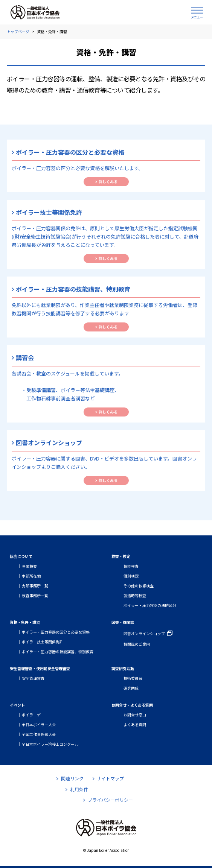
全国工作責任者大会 (39, 734)
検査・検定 (121, 556)
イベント (17, 705)
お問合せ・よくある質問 (132, 705)
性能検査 (131, 566)
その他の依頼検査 (139, 586)
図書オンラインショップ (144, 633)
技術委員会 (133, 678)
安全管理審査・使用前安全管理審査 (40, 668)
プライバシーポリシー (108, 800)
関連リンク (70, 778)
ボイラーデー (33, 715)
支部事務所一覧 (35, 586)
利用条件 (77, 789)
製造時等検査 (135, 595)
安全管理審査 (33, 678)
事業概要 (29, 566)
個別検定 (131, 576)
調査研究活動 (123, 668)
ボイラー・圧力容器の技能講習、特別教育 (58, 651)
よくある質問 (135, 724)
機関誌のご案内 (137, 644)
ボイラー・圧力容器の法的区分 (150, 605)
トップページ (18, 31)
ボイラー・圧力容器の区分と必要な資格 (56, 632)
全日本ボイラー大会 (39, 724)
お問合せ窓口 (135, 715)
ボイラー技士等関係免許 (43, 642)
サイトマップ (108, 778)
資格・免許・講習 (25, 622)
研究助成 (131, 688)
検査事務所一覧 (35, 595)
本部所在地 (31, 576)
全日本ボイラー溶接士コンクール (50, 744)
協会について (21, 556)
